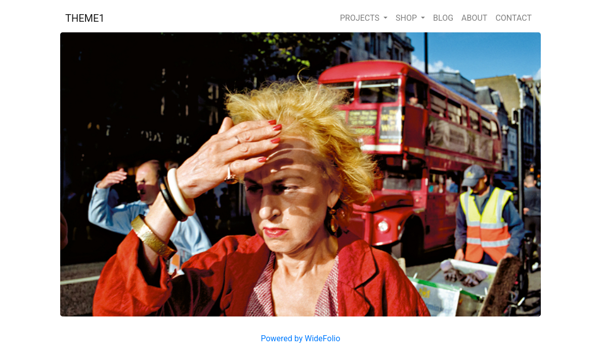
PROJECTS (361, 18)
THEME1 (85, 18)
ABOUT (474, 18)
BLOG (443, 18)
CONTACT (513, 18)
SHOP (407, 18)
